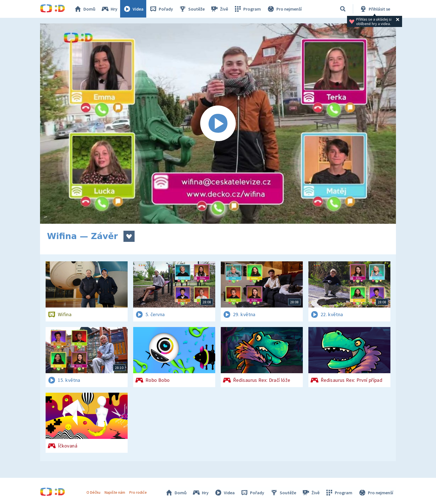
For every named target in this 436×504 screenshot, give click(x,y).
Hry (109, 9)
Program (247, 9)
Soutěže (192, 9)
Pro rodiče (138, 492)
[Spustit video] (218, 124)
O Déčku (93, 492)
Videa (133, 9)
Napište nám (115, 492)
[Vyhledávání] (343, 9)
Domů (85, 9)
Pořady (161, 9)
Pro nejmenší (284, 9)
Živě (219, 9)
